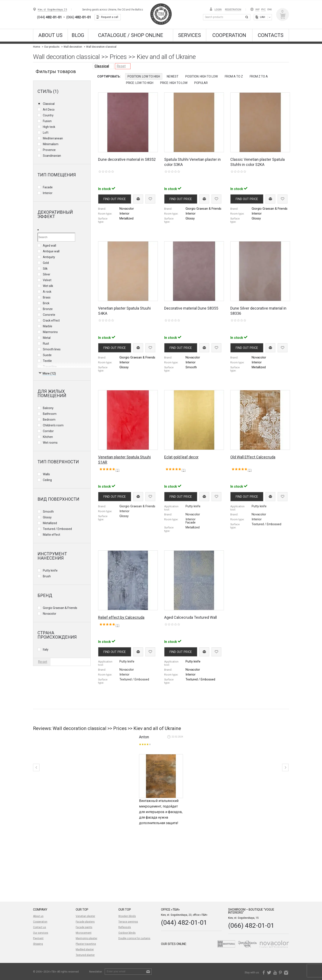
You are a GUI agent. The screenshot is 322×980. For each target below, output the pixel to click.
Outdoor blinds (127, 933)
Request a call (110, 17)
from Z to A (259, 76)
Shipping (38, 944)
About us (50, 35)
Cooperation (229, 35)
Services (189, 35)
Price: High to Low (174, 83)
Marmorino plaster (86, 938)
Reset (121, 66)
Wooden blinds (127, 916)
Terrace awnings (128, 922)
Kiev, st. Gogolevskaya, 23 (52, 10)
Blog (78, 35)
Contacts (271, 35)
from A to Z (234, 76)
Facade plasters (85, 922)
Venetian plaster (85, 916)
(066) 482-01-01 (251, 925)
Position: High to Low (202, 76)
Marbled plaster (85, 949)
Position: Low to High (144, 76)
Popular (201, 83)
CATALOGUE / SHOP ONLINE (131, 35)
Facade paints (84, 927)
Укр (257, 10)
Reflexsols (125, 927)
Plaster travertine (86, 944)
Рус (263, 10)
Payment (38, 938)
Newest (173, 76)
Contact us (40, 927)
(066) (79, 17)
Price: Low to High (140, 83)
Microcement (84, 933)
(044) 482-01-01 (184, 922)
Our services (41, 933)
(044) (49, 17)
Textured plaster (85, 955)
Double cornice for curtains (134, 938)
